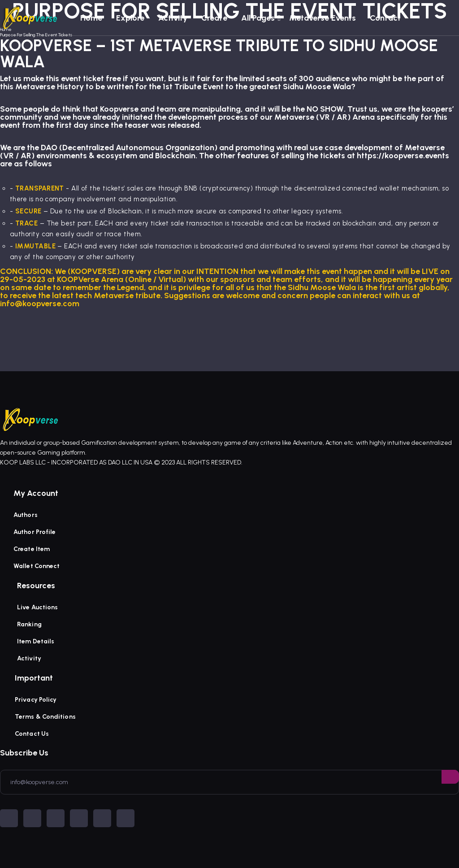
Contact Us (32, 734)
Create (214, 18)
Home (91, 18)
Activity (173, 18)
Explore (130, 18)
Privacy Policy (36, 700)
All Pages (258, 18)
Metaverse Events (323, 18)
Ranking (29, 624)
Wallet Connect (37, 566)
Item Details (36, 641)
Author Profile (35, 532)
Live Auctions (37, 607)
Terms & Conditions (45, 717)
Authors (26, 515)
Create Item (32, 549)
